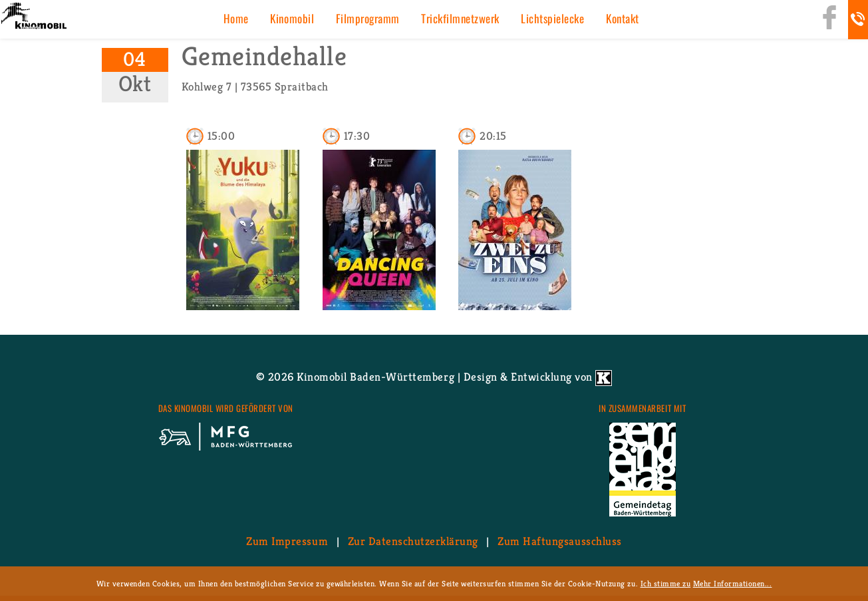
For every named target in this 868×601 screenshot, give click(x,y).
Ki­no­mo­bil (292, 18)
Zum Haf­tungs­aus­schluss (559, 541)
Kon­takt (623, 18)
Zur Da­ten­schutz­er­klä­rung (413, 541)
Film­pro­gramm (368, 18)
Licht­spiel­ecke (552, 18)
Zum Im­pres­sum (287, 541)
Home (236, 18)
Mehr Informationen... (733, 583)
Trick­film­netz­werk (460, 18)
